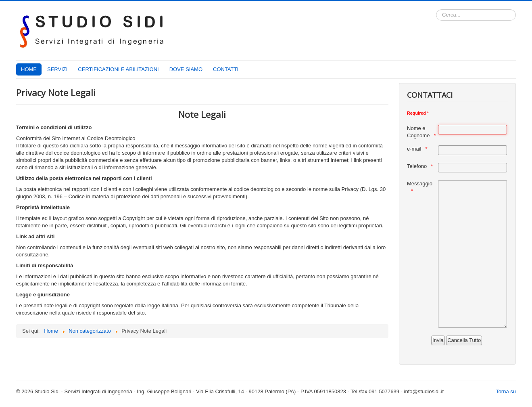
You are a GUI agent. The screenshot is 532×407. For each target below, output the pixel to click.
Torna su (506, 391)
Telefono (417, 166)
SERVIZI (57, 69)
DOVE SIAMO (186, 69)
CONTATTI (226, 69)
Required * (418, 113)
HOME (29, 69)
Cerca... (436, 9)
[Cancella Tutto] (464, 340)
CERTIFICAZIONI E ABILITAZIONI (118, 69)
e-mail (414, 149)
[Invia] (438, 340)
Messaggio (420, 184)
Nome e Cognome (418, 132)
